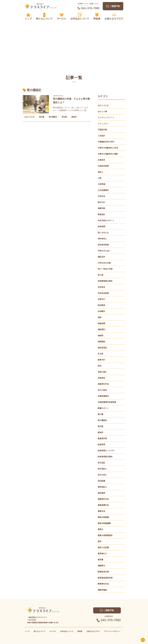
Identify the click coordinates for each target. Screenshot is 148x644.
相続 (100, 317)
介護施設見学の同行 (106, 142)
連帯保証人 (102, 487)
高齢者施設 (102, 590)
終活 (100, 366)
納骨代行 (101, 360)
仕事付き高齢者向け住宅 (108, 148)
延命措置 (101, 227)
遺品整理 (101, 493)
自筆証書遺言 (103, 396)
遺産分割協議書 (104, 523)
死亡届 (100, 275)
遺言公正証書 (103, 548)
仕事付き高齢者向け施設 (108, 154)
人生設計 (101, 136)
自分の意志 (102, 390)
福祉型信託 (102, 348)
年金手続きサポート (106, 220)
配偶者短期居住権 (105, 578)
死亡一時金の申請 (105, 269)
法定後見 (101, 287)
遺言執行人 (102, 554)
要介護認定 (102, 420)
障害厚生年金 (103, 584)
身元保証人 (102, 469)
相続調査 (101, 342)
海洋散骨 (101, 305)
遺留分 (100, 529)
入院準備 (101, 184)
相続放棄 (101, 323)
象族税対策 (102, 439)
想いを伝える (103, 233)
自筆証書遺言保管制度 (107, 402)
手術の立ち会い (104, 251)
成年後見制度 (103, 245)
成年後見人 (102, 239)
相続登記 (101, 329)
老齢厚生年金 (103, 384)
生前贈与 (101, 311)
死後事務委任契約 (105, 281)
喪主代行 (101, 202)
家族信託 (101, 214)
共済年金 (101, 196)
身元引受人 (102, 475)
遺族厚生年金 (103, 499)
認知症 (100, 432)
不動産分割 (102, 130)
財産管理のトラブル (106, 451)
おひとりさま (103, 105)
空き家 (100, 354)
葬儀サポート (103, 408)
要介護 (100, 414)
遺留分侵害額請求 (105, 535)
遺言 (100, 541)
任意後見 (101, 160)
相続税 (100, 336)
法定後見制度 (103, 293)
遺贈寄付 (101, 566)
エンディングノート (106, 118)
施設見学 (101, 257)
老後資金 (101, 378)
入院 (100, 178)
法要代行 (101, 299)
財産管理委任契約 (105, 457)
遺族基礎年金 (103, 505)
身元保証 (101, 463)
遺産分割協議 (103, 517)
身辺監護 (101, 481)
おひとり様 (102, 111)
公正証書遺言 (103, 190)
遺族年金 (101, 511)
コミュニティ (103, 124)
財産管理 (101, 445)
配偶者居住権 (103, 572)
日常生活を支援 (104, 263)
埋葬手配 (101, 208)
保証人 (100, 172)
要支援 (100, 426)
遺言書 (100, 560)
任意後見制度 (103, 166)
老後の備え (102, 372)
